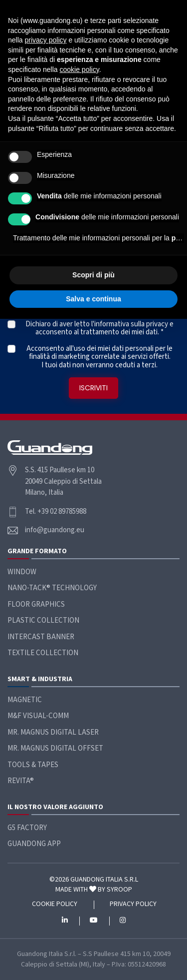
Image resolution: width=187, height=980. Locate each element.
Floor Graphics (36, 604)
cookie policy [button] (80, 69)
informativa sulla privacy (131, 324)
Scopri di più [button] (93, 275)
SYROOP (119, 890)
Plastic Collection (43, 620)
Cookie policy (55, 905)
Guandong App (34, 844)
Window (22, 572)
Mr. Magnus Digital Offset (55, 748)
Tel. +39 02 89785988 (56, 511)
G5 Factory (27, 828)
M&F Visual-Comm (38, 716)
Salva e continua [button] (93, 299)
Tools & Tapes (33, 765)
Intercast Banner (41, 637)
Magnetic (25, 700)
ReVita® (21, 781)
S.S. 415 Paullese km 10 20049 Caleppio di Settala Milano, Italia (63, 481)
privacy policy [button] (45, 40)
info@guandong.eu (55, 530)
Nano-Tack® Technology (52, 588)
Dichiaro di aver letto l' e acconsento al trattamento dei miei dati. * (99, 329)
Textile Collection (43, 653)
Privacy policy (133, 905)
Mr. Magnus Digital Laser (53, 732)
